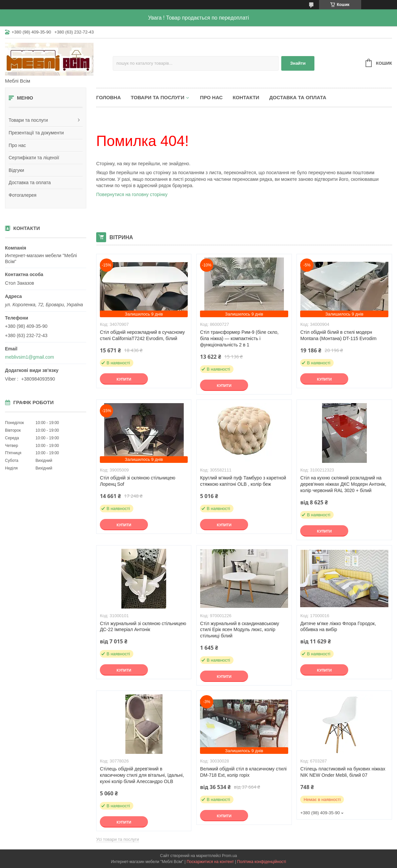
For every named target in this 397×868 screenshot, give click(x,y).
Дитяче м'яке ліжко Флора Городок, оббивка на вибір (338, 627)
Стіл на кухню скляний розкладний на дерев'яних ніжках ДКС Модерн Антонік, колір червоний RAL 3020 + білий (343, 484)
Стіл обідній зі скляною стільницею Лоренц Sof (137, 481)
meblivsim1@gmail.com (30, 357)
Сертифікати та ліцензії (34, 158)
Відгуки (16, 170)
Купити (124, 379)
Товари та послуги (28, 120)
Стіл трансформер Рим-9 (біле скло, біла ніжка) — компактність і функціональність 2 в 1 (239, 338)
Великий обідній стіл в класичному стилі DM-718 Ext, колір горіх (243, 772)
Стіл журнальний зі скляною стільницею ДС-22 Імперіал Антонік (143, 627)
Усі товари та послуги (118, 839)
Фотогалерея (23, 195)
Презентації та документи (36, 133)
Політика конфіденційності (262, 862)
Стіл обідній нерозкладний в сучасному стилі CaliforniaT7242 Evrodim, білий (142, 335)
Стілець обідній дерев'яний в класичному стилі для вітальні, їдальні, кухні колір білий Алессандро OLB (142, 775)
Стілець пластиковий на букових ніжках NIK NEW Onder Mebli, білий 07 (343, 772)
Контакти (246, 97)
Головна (108, 97)
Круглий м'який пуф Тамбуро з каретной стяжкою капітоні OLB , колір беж (243, 481)
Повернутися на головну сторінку (132, 194)
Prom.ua (229, 856)
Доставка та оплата (30, 182)
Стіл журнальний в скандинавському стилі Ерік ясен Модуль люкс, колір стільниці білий (239, 630)
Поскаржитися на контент (210, 862)
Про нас (17, 145)
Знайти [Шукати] (298, 63)
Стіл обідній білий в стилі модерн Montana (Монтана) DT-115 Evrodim (338, 335)
